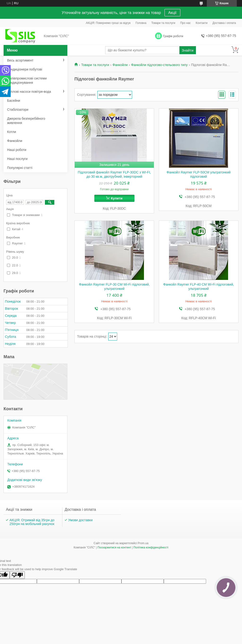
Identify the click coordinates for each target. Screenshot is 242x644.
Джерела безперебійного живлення (26, 121)
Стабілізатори (18, 110)
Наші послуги (17, 159)
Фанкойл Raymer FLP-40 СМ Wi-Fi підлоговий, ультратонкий (199, 287)
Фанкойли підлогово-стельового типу (159, 65)
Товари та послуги (163, 23)
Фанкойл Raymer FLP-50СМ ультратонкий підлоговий (199, 174)
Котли (12, 132)
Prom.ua (143, 543)
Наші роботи (17, 150)
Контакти (202, 23)
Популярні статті (20, 168)
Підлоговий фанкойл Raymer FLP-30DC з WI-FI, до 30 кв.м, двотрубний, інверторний (114, 174)
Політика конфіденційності (151, 547)
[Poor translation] (17, 575)
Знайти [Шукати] (188, 50)
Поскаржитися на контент (114, 547)
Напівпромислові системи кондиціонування (27, 80)
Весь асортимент (20, 60)
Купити (117, 198)
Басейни (14, 101)
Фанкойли (120, 65)
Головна (141, 23)
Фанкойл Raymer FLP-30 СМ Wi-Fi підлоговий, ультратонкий (114, 287)
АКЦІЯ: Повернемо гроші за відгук (108, 23)
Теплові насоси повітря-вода (29, 92)
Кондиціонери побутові (25, 69)
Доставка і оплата (224, 23)
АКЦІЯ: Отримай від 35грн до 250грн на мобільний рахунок (32, 522)
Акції (172, 13)
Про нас (185, 23)
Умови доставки (80, 520)
